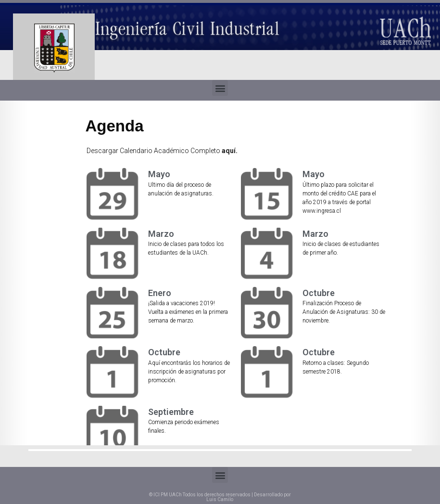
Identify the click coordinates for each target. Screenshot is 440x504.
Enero (160, 293)
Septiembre (171, 412)
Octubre (319, 293)
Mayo (159, 174)
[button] (220, 88)
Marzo (161, 234)
